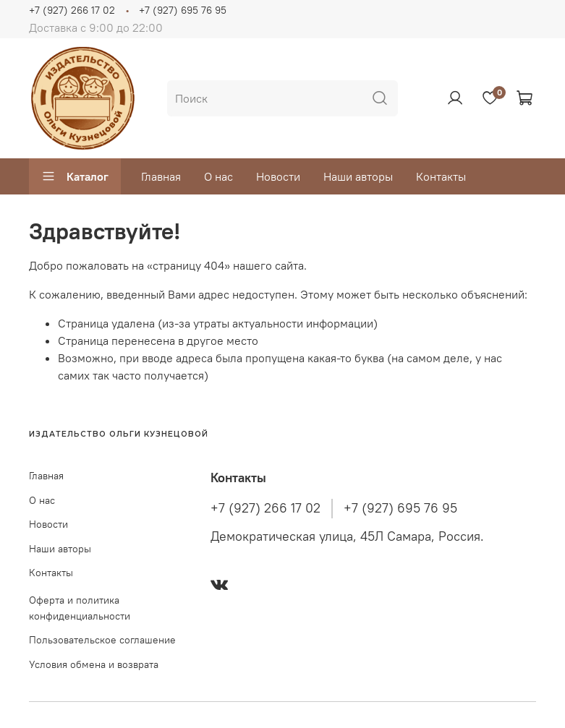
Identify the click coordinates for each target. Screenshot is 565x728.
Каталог (75, 176)
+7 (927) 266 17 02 (72, 10)
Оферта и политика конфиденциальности (80, 608)
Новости (278, 176)
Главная (161, 176)
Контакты (441, 176)
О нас (218, 176)
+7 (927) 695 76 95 (183, 10)
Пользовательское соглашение (102, 640)
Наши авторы (358, 176)
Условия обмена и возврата (94, 664)
